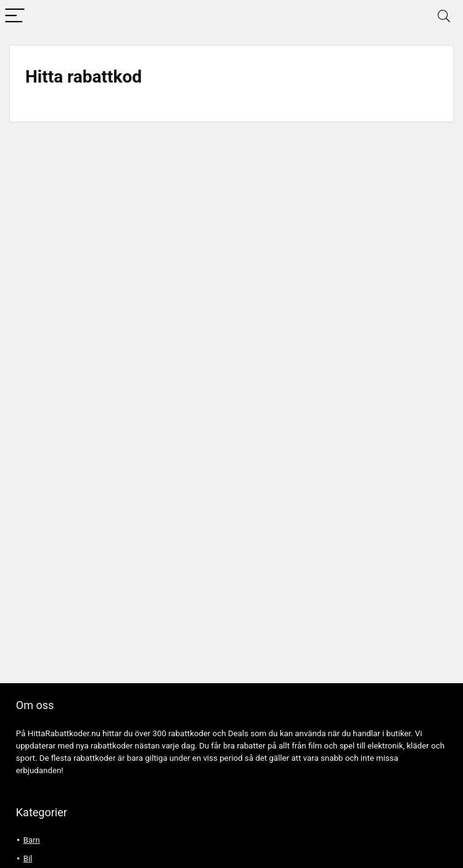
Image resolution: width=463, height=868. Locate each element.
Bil (28, 858)
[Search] (444, 16)
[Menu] (15, 16)
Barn (32, 840)
